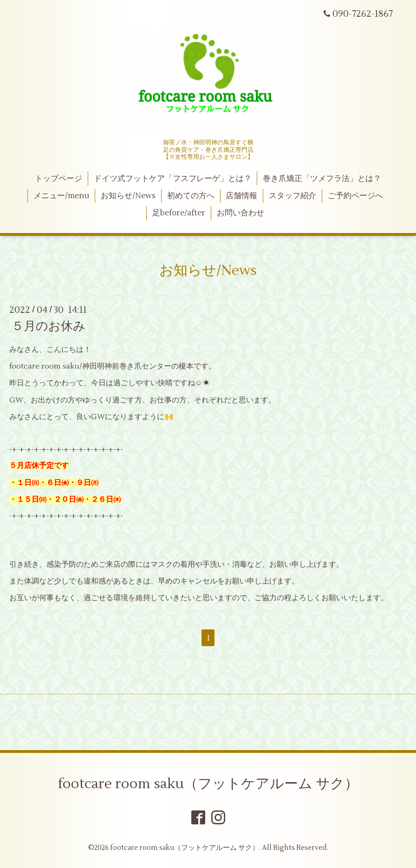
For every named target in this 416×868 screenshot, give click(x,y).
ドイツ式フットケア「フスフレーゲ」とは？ (173, 179)
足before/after (179, 213)
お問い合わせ (240, 213)
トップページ (58, 179)
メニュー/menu (61, 196)
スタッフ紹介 (292, 196)
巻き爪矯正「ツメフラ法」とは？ (322, 179)
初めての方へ (191, 196)
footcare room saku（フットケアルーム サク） (208, 784)
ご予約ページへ (355, 196)
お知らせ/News (128, 196)
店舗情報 (241, 196)
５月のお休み (49, 326)
